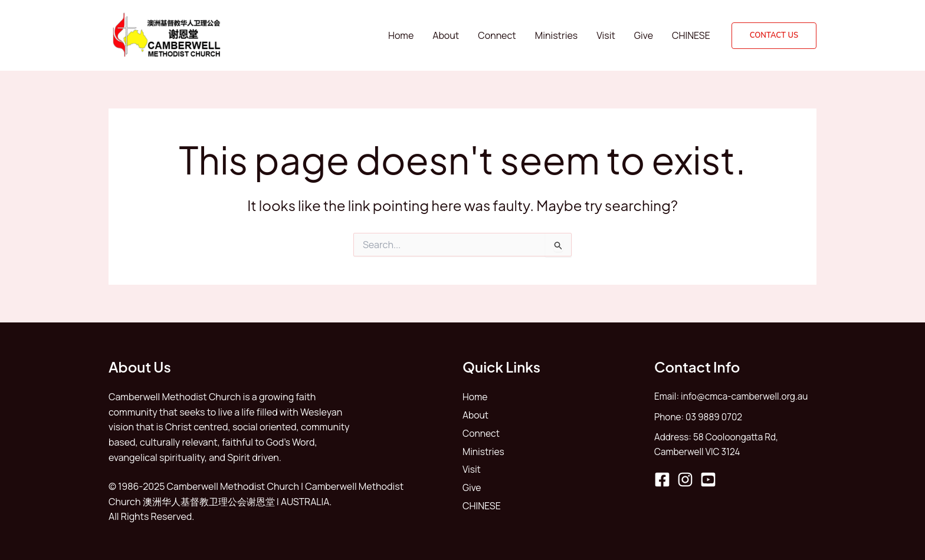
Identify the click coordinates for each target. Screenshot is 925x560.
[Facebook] (662, 482)
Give (644, 35)
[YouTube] (708, 482)
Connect (497, 35)
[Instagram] (685, 482)
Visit (606, 35)
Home (401, 35)
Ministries (557, 35)
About (446, 35)
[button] (774, 36)
